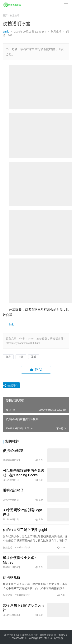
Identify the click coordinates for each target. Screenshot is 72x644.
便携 (8, 357)
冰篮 (21, 357)
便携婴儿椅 (12, 578)
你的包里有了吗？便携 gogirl (25, 530)
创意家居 (7, 595)
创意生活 (56, 32)
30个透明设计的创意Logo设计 (22, 512)
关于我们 (58, 638)
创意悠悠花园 (46, 635)
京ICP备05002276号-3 (40, 638)
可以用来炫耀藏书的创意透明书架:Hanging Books (24, 473)
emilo (6, 32)
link (11, 324)
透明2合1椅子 (13, 490)
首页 (5, 15)
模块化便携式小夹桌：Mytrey (20, 560)
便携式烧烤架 (13, 451)
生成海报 (11, 385)
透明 (34, 357)
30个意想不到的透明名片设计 (24, 608)
